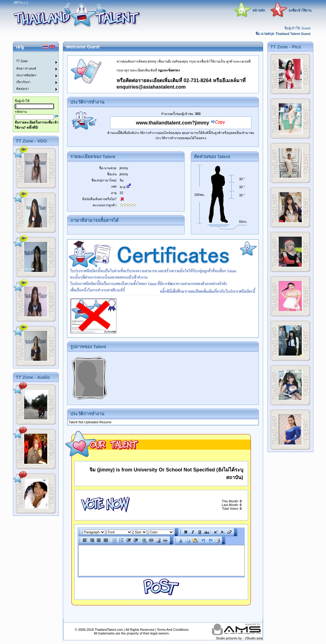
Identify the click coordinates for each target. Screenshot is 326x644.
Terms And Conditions (173, 630)
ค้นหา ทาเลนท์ (26, 69)
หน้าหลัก (259, 10)
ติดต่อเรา (23, 89)
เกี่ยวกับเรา (23, 82)
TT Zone (22, 61)
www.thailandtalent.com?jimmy (173, 123)
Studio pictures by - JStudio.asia (239, 638)
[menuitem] (32, 55)
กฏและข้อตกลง (169, 70)
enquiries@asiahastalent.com (151, 87)
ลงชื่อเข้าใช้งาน (300, 10)
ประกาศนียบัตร (26, 75)
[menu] (32, 72)
